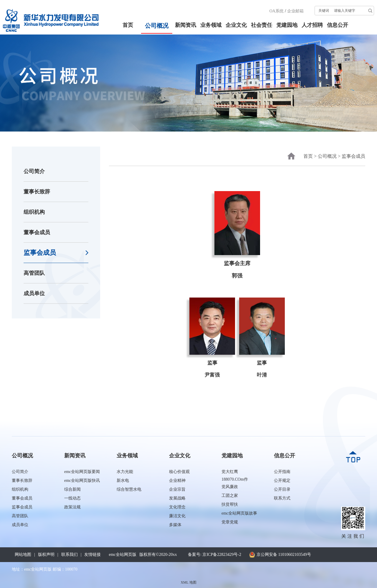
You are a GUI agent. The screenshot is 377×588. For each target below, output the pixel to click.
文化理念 (177, 507)
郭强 (237, 276)
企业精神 (177, 481)
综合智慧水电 (129, 489)
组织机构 (34, 212)
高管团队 (34, 273)
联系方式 (282, 498)
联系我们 (70, 555)
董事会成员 (37, 232)
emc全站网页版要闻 (82, 472)
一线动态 (72, 498)
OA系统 (277, 11)
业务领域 (211, 25)
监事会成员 (40, 253)
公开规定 (282, 481)
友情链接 (92, 555)
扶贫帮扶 (230, 504)
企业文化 (236, 25)
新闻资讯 (186, 25)
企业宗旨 (177, 489)
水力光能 (125, 472)
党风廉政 (230, 487)
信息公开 (338, 25)
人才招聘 (312, 25)
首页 (128, 25)
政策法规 (72, 507)
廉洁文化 (177, 516)
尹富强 (212, 375)
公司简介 (34, 171)
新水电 (123, 481)
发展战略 (177, 498)
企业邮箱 (295, 11)
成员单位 (34, 293)
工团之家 (230, 496)
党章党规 (230, 522)
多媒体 (175, 525)
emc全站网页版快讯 (82, 481)
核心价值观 (179, 472)
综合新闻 (72, 489)
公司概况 (157, 26)
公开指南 (282, 472)
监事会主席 (237, 263)
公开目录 (282, 489)
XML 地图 (188, 582)
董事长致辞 (37, 192)
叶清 (262, 375)
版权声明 (46, 555)
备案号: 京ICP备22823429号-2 (215, 555)
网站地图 (23, 555)
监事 (212, 363)
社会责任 (262, 25)
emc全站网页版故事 (239, 513)
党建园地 (287, 25)
